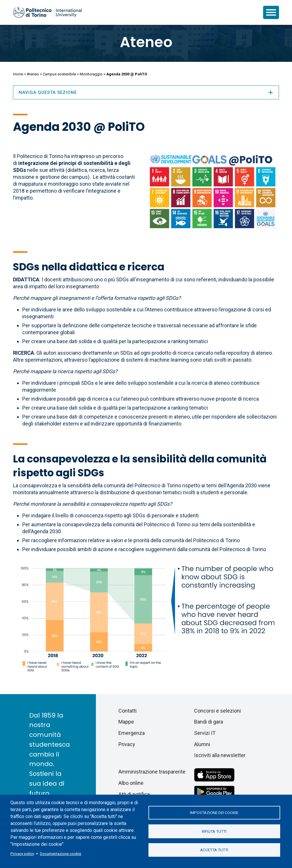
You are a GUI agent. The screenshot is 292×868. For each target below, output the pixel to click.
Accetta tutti (214, 850)
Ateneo (146, 42)
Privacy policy (22, 854)
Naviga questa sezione (146, 92)
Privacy (127, 744)
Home (18, 74)
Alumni (202, 744)
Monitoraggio (91, 74)
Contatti (128, 711)
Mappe (126, 722)
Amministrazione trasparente (152, 772)
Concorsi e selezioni (217, 711)
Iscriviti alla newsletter (220, 755)
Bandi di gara (209, 722)
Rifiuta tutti (214, 831)
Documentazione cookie (61, 854)
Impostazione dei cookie (214, 813)
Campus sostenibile (59, 74)
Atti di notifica (134, 794)
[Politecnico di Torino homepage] (47, 12)
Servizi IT (205, 733)
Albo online (131, 783)
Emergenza (132, 733)
